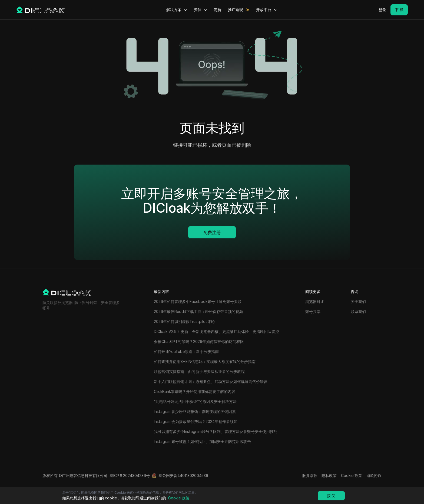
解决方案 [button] (177, 10)
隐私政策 (329, 475)
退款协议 (374, 475)
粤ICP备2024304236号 (130, 475)
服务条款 (310, 475)
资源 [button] (201, 10)
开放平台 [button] (267, 10)
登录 (382, 10)
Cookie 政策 (352, 475)
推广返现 (236, 10)
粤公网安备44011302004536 (183, 475)
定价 (218, 10)
